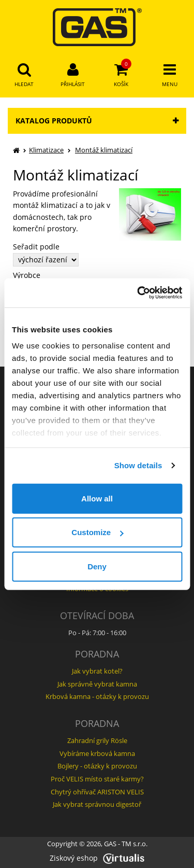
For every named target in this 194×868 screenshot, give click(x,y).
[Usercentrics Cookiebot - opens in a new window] (138, 293)
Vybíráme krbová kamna (97, 753)
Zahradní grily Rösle (97, 740)
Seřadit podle (36, 247)
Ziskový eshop (97, 858)
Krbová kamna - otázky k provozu (97, 696)
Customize (97, 532)
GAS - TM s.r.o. (126, 844)
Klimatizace (46, 150)
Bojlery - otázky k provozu (97, 766)
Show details (138, 465)
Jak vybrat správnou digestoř (97, 804)
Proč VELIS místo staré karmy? (97, 779)
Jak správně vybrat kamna (97, 684)
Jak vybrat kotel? (97, 671)
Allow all (97, 498)
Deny (97, 566)
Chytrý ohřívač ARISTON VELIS (97, 792)
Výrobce (27, 275)
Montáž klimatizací (104, 150)
